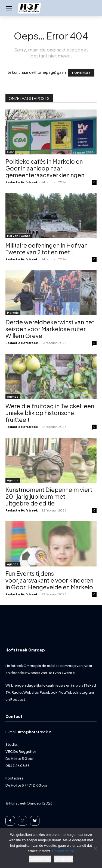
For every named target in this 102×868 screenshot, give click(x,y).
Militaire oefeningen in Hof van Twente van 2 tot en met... (47, 249)
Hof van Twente (19, 236)
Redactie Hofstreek (22, 182)
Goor (10, 152)
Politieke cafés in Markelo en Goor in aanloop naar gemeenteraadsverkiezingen (45, 168)
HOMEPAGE (81, 73)
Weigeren (64, 859)
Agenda (13, 397)
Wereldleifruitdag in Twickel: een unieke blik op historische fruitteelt (50, 413)
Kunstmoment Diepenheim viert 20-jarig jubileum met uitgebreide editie (49, 496)
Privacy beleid (63, 851)
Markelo (13, 313)
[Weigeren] (95, 848)
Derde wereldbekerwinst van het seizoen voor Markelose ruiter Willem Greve (50, 329)
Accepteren (40, 859)
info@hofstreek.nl (35, 732)
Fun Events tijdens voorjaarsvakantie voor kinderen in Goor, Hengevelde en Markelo (49, 580)
